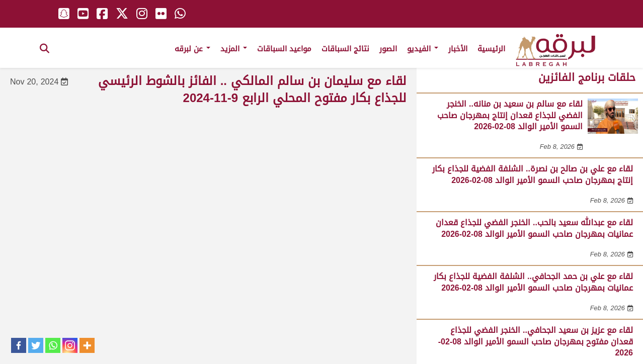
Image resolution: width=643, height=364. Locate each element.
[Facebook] (19, 345)
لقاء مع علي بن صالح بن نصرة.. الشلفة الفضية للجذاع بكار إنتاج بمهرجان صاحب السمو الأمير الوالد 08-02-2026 (533, 174)
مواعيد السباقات (284, 49)
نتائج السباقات (345, 49)
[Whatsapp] (53, 345)
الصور (388, 49)
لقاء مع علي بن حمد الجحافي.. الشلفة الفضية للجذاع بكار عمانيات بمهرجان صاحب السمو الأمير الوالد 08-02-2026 (533, 282)
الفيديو (423, 49)
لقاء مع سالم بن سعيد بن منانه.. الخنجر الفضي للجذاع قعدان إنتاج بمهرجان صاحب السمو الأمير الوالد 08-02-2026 (510, 115)
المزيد (234, 49)
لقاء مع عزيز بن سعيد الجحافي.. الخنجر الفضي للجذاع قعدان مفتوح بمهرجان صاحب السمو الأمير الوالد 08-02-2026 (536, 341)
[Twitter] (36, 345)
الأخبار (458, 49)
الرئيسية (491, 49)
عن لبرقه (192, 49)
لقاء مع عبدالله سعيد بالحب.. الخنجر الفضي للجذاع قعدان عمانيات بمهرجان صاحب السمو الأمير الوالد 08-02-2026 (534, 228)
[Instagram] (70, 345)
